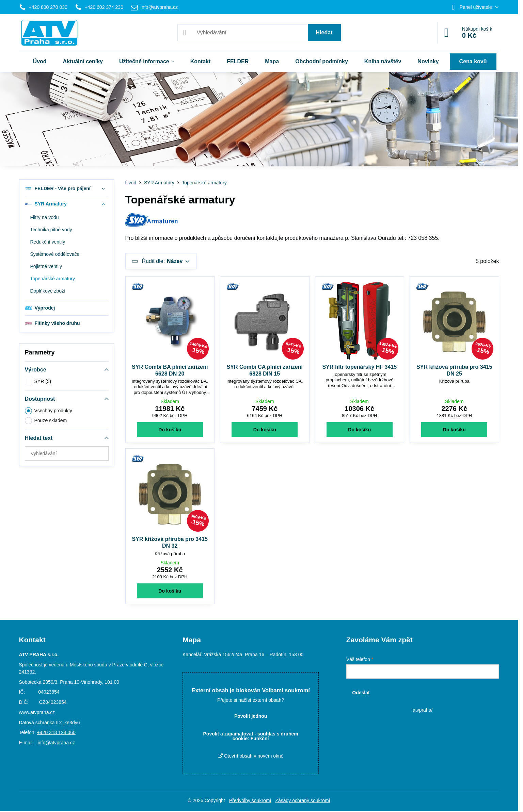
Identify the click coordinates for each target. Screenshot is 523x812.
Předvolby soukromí (250, 800)
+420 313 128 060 (56, 732)
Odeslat (361, 693)
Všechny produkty (49, 411)
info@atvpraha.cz (56, 743)
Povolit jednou (251, 716)
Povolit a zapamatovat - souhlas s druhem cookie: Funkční (251, 736)
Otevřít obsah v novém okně (251, 756)
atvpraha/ (423, 710)
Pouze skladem (46, 421)
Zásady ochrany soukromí (303, 800)
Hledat (324, 32)
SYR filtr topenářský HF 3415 (359, 367)
